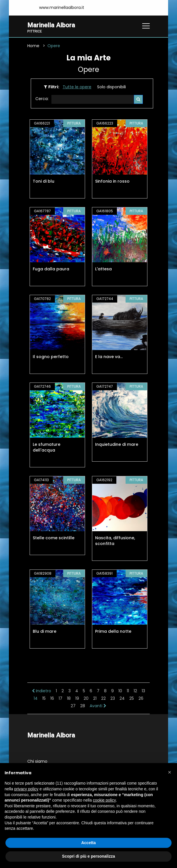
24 (122, 698)
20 (86, 698)
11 (128, 691)
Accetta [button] (89, 843)
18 (69, 698)
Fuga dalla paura (51, 269)
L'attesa (103, 269)
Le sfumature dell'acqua (47, 447)
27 (73, 706)
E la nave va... (109, 357)
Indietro (42, 691)
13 (143, 691)
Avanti (98, 706)
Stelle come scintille (54, 538)
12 (135, 691)
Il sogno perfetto (51, 357)
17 (60, 698)
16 (52, 698)
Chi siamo (37, 761)
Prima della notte (113, 631)
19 (77, 698)
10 (120, 691)
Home (33, 46)
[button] (170, 772)
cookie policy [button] (104, 800)
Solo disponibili (111, 87)
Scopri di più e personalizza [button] (88, 856)
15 (44, 698)
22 (103, 698)
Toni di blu (44, 181)
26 (141, 698)
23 (113, 698)
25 (132, 698)
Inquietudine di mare (117, 444)
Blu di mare (45, 631)
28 (83, 706)
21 (95, 698)
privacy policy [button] (26, 789)
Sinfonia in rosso (112, 181)
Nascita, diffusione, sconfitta (115, 541)
